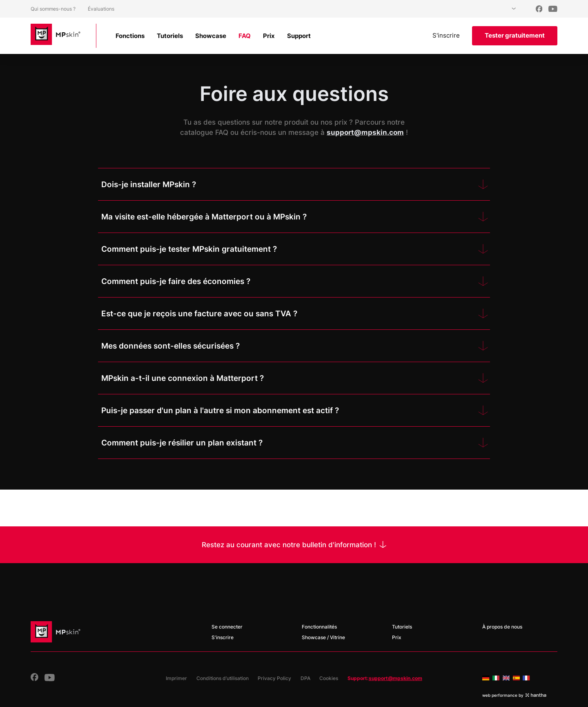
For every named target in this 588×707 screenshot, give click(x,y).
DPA (305, 678)
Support (299, 36)
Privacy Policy (274, 678)
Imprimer (176, 678)
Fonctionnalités (319, 627)
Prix (269, 36)
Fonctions (130, 36)
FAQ (245, 36)
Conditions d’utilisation (223, 678)
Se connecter (227, 627)
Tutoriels (170, 36)
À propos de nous (502, 627)
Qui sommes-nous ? (53, 9)
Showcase (211, 36)
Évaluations (101, 9)
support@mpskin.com (395, 678)
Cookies (329, 678)
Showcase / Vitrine (323, 637)
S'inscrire (446, 35)
